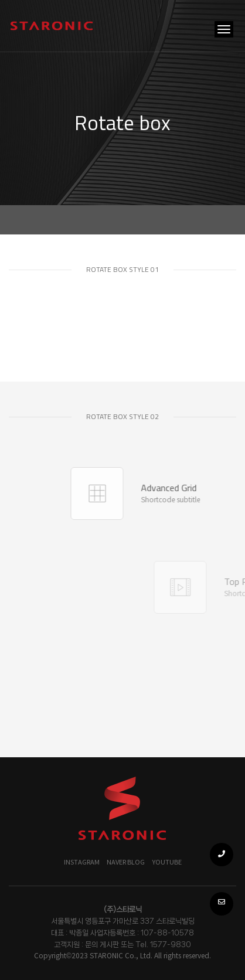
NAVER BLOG (126, 862)
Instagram (82, 862)
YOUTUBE (167, 862)
